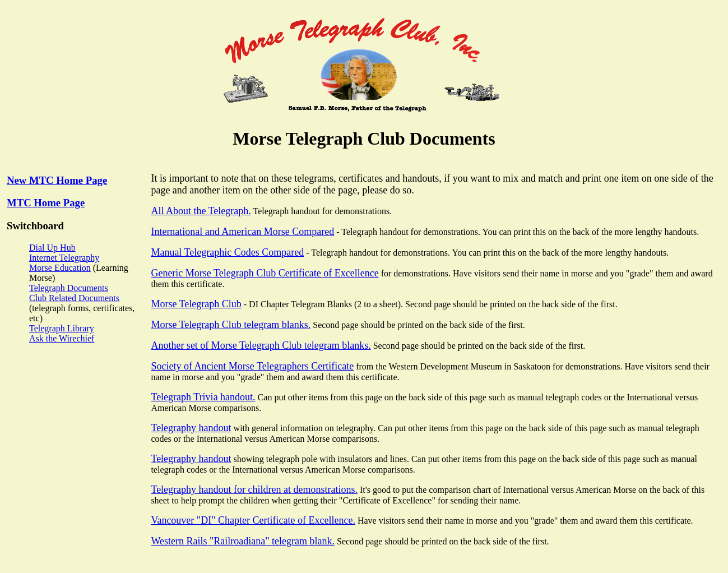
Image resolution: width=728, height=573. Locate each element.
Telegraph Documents (69, 288)
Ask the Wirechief (62, 338)
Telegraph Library (62, 328)
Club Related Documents (74, 298)
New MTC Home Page (57, 180)
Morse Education (60, 268)
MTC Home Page (46, 203)
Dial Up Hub (52, 248)
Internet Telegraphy (64, 258)
